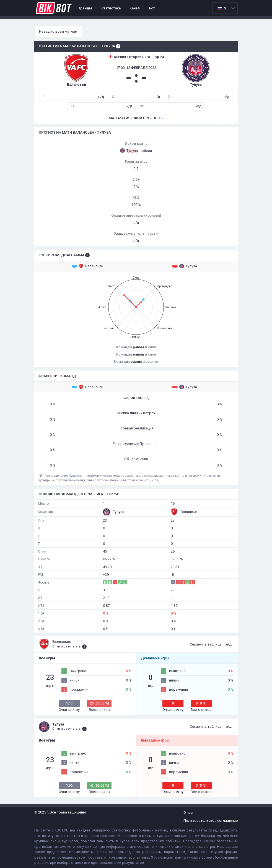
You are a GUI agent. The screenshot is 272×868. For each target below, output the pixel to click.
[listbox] (225, 8)
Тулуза (185, 266)
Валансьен (87, 266)
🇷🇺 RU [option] (222, 8)
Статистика (111, 8)
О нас (188, 813)
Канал (135, 8)
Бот (152, 8)
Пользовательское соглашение (211, 821)
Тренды (85, 8)
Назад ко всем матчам (58, 31)
